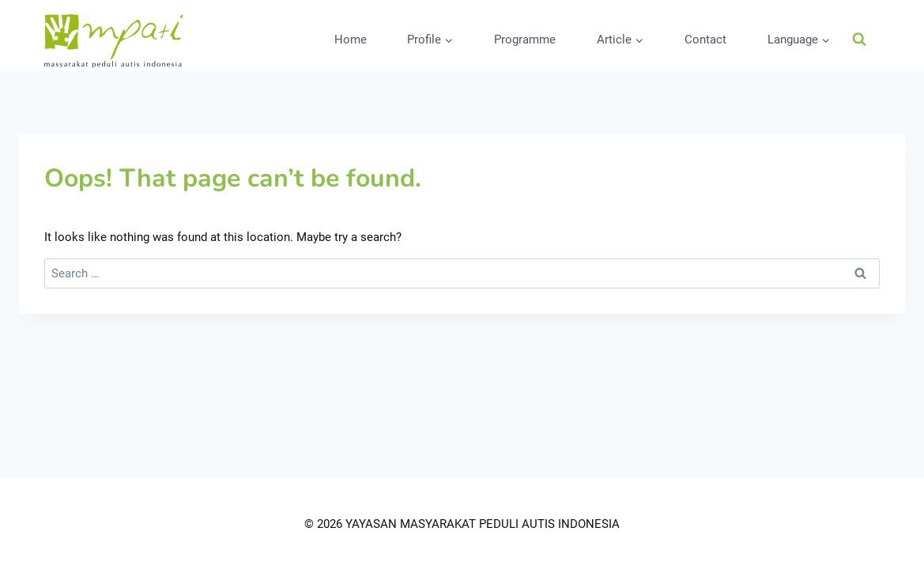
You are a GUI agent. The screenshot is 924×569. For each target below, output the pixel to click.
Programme (525, 40)
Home (351, 40)
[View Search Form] (859, 40)
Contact (705, 40)
